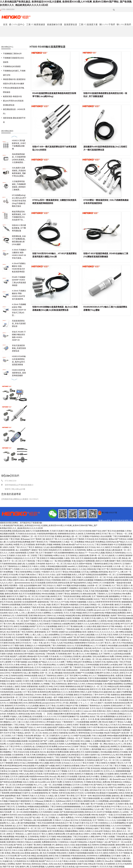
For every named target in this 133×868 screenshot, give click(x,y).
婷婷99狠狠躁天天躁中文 (20, 793)
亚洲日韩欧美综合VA (37, 615)
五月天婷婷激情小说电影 (49, 812)
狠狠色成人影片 (47, 610)
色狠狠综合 (115, 695)
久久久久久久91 (50, 716)
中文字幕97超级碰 (19, 662)
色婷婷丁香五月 (62, 867)
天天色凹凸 (101, 817)
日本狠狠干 (94, 867)
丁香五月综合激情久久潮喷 (83, 837)
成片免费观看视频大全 (109, 716)
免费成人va (91, 550)
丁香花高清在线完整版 (71, 596)
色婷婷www (61, 801)
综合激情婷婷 (34, 741)
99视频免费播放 (72, 831)
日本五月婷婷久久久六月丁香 (100, 766)
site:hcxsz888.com (100, 730)
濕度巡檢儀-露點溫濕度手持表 (14, 120)
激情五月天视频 (6, 591)
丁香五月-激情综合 (35, 547)
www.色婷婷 (5, 804)
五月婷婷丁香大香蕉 (66, 796)
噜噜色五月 (26, 566)
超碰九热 (21, 564)
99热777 (110, 741)
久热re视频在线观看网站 (113, 684)
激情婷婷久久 (127, 588)
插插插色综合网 (90, 558)
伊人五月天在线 (114, 588)
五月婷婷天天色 (99, 662)
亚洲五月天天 (95, 670)
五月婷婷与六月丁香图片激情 (12, 646)
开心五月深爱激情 (27, 545)
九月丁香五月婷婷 (72, 741)
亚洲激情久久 (37, 684)
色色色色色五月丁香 (63, 823)
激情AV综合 (72, 684)
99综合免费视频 (64, 561)
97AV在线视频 (123, 629)
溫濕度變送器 (71, 24)
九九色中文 (65, 736)
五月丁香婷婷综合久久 (12, 566)
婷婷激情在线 (34, 826)
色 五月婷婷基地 (32, 837)
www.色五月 (58, 864)
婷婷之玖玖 (23, 703)
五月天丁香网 (26, 738)
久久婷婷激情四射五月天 (82, 839)
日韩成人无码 (47, 864)
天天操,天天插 (88, 591)
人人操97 (28, 834)
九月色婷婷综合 (19, 861)
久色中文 (124, 591)
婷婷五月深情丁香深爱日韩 (78, 725)
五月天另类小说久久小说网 (105, 847)
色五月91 (74, 820)
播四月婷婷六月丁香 (18, 839)
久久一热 (53, 561)
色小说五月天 (63, 689)
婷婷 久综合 (38, 787)
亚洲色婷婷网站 (87, 809)
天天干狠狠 (54, 850)
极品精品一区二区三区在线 (11, 749)
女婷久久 (79, 711)
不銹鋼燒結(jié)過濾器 (12, 66)
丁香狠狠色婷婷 (55, 542)
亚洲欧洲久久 (47, 637)
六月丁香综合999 (48, 828)
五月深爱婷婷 (109, 864)
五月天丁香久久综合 (62, 858)
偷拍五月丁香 (51, 539)
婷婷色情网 (9, 651)
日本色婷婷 (40, 564)
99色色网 (94, 725)
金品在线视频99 (30, 585)
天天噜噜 (87, 782)
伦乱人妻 (27, 673)
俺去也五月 (79, 607)
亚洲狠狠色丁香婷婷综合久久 (91, 706)
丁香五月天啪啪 (119, 766)
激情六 (29, 531)
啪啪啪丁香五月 (117, 763)
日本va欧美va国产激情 (25, 809)
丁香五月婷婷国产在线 (63, 757)
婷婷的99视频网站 (84, 730)
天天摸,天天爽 (29, 755)
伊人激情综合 (58, 845)
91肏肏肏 (58, 610)
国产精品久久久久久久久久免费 (51, 662)
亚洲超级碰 (49, 858)
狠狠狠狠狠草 (127, 602)
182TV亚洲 (4, 656)
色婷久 (16, 591)
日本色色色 (84, 605)
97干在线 (65, 602)
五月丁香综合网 (111, 618)
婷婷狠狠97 (125, 801)
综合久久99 (13, 613)
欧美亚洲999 (74, 692)
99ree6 (105, 722)
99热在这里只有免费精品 (95, 542)
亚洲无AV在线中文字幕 (80, 768)
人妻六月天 (116, 643)
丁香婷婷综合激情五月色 (103, 564)
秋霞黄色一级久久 (33, 637)
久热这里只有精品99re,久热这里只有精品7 (87, 842)
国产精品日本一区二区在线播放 (45, 738)
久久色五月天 (53, 678)
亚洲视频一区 (78, 618)
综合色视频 (122, 610)
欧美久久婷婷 (85, 831)
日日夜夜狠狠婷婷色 (39, 793)
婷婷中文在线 (123, 787)
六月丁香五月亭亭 (12, 746)
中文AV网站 (83, 676)
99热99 (73, 602)
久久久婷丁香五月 (103, 643)
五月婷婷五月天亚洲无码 (72, 782)
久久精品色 (44, 629)
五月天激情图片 (69, 610)
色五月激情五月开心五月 (88, 588)
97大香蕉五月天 (48, 599)
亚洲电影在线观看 (107, 845)
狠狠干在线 (82, 864)
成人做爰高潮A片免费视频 (119, 730)
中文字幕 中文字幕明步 (115, 790)
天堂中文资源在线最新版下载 (99, 678)
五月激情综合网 (52, 700)
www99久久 (72, 566)
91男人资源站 (49, 847)
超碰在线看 (38, 847)
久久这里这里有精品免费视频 (18, 542)
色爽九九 (100, 618)
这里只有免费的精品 (56, 831)
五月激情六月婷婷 (66, 774)
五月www (65, 763)
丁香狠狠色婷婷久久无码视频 (43, 640)
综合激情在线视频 (53, 760)
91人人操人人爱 (13, 823)
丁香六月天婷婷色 (99, 667)
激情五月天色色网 (122, 605)
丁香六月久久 (21, 547)
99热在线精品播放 (64, 837)
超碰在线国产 (53, 727)
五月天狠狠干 (109, 804)
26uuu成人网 (54, 777)
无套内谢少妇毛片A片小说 (94, 648)
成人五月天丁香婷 (20, 826)
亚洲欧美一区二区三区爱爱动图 (43, 659)
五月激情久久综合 (14, 555)
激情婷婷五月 (76, 594)
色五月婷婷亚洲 (13, 632)
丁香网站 (69, 662)
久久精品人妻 (51, 796)
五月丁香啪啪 (61, 771)
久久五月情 (71, 659)
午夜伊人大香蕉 (38, 566)
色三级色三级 (75, 798)
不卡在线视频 (92, 746)
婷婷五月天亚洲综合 (74, 801)
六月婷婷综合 (63, 842)
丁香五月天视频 (42, 561)
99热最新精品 (84, 640)
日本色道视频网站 (47, 569)
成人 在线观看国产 (23, 550)
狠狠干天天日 (84, 826)
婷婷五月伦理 (55, 763)
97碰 (98, 569)
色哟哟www (32, 839)
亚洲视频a (67, 785)
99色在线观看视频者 (75, 648)
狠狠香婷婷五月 (27, 801)
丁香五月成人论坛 (21, 817)
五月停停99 (18, 760)
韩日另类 (119, 755)
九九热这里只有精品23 (35, 689)
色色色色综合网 (126, 670)
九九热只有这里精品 (65, 643)
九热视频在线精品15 (31, 749)
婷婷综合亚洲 (64, 583)
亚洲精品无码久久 (108, 777)
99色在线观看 (119, 621)
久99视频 (119, 637)
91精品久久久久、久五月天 (28, 610)
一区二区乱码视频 (55, 785)
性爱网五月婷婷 (44, 768)
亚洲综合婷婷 (72, 670)
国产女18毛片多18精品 (27, 856)
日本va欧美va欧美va (74, 834)
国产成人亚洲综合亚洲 (104, 607)
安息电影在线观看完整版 (100, 826)
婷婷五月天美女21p (40, 815)
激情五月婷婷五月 (110, 853)
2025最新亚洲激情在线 (36, 757)
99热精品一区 (120, 626)
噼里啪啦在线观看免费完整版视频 (96, 615)
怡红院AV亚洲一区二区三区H (15, 697)
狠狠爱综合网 (89, 801)
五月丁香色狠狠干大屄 (48, 553)
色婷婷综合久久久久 (60, 692)
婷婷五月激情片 (77, 624)
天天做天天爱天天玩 (81, 823)
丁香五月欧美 (9, 858)
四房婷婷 (8, 826)
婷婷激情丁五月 (77, 790)
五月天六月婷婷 (42, 591)
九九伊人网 (99, 809)
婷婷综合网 (55, 768)
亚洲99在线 (101, 637)
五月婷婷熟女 (21, 807)
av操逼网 (66, 624)
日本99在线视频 (92, 665)
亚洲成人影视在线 (23, 599)
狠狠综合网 (78, 626)
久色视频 (111, 837)
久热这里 (42, 678)
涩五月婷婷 (76, 577)
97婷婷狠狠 (56, 580)
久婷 (38, 711)
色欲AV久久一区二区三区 (56, 564)
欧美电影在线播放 (79, 585)
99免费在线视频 (60, 749)
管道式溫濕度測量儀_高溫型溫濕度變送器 (19, 348)
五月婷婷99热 (80, 550)
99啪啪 (46, 684)
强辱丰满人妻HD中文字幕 (87, 779)
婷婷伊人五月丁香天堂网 (67, 676)
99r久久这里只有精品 (110, 749)
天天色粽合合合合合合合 (26, 534)
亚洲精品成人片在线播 (79, 850)
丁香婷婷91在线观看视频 (10, 605)
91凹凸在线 (8, 845)
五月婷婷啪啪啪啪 (124, 575)
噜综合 (129, 777)
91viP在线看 (107, 566)
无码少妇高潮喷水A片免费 (103, 656)
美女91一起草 (79, 719)
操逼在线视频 (81, 845)
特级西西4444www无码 (39, 777)
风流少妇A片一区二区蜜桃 (34, 760)
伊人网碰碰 (71, 730)
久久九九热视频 (32, 706)
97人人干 (35, 629)
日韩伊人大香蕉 (90, 834)
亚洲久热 (45, 850)
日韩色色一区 (72, 738)
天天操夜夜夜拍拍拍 (8, 564)
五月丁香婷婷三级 (38, 539)
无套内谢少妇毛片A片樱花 (89, 777)
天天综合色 (89, 539)
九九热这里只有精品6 (21, 659)
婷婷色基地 (103, 572)
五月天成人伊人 (22, 719)
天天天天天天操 (106, 867)
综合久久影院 (28, 782)
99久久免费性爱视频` (123, 607)
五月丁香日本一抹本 (83, 796)
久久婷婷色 (102, 621)
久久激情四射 (125, 760)
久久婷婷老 (25, 730)
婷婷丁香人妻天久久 (76, 654)
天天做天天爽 (24, 575)
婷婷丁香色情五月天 (39, 542)
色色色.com (47, 733)
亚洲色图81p (41, 755)
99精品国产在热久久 (28, 727)
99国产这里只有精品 (73, 591)
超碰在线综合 (20, 708)
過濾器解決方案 (55, 24)
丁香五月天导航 (107, 599)
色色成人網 (110, 550)
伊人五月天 (39, 809)
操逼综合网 (84, 555)
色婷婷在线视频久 (92, 752)
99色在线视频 (75, 572)
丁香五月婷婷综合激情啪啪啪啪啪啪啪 (65, 807)
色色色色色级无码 (10, 828)
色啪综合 (103, 588)
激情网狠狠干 (10, 588)
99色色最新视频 (102, 591)
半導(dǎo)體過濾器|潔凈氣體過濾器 (14, 90)
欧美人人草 (77, 575)
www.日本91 (5, 673)
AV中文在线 (42, 727)
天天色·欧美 (54, 656)
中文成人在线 (112, 577)
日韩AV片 (117, 564)
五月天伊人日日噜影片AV (82, 785)
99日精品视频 (106, 752)
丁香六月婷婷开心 (57, 629)
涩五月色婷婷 (61, 640)
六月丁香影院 (17, 736)
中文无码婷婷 (98, 839)
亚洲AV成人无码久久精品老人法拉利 (112, 711)
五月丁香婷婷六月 (86, 738)
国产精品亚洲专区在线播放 (36, 831)
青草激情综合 (116, 782)
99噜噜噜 (57, 545)
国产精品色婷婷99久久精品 (81, 583)
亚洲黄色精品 (126, 746)
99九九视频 (100, 553)
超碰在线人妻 (117, 796)
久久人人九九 (110, 820)
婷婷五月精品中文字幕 (69, 706)
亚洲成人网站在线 (12, 853)
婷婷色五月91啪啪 (120, 752)
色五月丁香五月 (56, 779)
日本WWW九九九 (108, 755)
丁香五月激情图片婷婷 (33, 618)
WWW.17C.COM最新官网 (103, 583)
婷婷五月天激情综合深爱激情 (67, 766)
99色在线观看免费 (44, 820)
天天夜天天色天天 (7, 635)
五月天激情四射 (123, 768)
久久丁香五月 (117, 585)
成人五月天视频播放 (76, 828)
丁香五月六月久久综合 (46, 575)
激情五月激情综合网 (56, 834)
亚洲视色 (58, 536)
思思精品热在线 (18, 531)
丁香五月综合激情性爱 (45, 823)
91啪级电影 (74, 605)
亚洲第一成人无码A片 (68, 678)
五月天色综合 (124, 635)
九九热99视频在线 (72, 744)
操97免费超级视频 (28, 823)
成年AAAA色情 (97, 640)
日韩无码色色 (127, 561)
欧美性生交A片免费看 (47, 839)
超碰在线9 (108, 692)
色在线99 (108, 703)
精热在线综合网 (89, 594)
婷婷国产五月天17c (37, 626)
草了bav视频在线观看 (39, 790)
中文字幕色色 (112, 858)
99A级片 (50, 757)
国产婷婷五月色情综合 (86, 637)
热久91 (43, 752)
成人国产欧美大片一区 (114, 842)
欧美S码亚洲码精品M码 (12, 766)
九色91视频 (121, 820)
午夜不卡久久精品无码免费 (79, 815)
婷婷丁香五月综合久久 (47, 585)
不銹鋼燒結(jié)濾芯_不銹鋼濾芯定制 (14, 73)
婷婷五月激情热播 (44, 845)
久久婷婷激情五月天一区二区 (94, 577)
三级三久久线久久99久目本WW (29, 722)
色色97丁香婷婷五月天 (33, 621)
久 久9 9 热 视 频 (92, 719)
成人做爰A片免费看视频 (122, 692)
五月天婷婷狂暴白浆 (36, 697)
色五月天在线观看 (38, 583)
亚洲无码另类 (52, 583)
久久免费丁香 (66, 667)
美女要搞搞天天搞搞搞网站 (107, 793)
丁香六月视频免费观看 (116, 817)
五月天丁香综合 (62, 572)
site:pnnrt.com (99, 610)
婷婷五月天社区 (22, 643)
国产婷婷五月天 (100, 785)
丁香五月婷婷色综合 (58, 684)
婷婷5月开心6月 (6, 779)
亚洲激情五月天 (36, 719)
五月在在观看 (51, 689)
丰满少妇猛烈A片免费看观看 (83, 561)
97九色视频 (40, 766)
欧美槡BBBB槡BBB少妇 (68, 553)
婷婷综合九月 (8, 615)
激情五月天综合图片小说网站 (117, 547)
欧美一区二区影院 (29, 555)
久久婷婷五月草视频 (65, 665)
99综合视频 (20, 837)
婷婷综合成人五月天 (32, 667)
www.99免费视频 (47, 730)
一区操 (110, 815)
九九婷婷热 (50, 867)
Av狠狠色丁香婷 (29, 607)
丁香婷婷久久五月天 (71, 809)
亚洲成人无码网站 (7, 864)
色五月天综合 (90, 547)
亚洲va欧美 (34, 752)
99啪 (99, 834)
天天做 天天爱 (17, 700)
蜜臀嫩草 (62, 738)
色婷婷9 (107, 706)
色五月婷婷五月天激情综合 (50, 624)
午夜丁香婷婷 (25, 804)
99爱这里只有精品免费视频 (58, 708)
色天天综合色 (8, 820)
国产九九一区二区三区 (109, 760)
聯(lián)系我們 (124, 24)
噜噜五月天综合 (49, 695)
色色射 (110, 621)
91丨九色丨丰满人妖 (38, 643)
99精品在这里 (113, 686)
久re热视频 (58, 809)
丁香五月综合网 (110, 640)
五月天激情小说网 (118, 856)
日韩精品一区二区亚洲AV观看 (101, 605)
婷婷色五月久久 (70, 697)
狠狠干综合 (97, 531)
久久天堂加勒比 (66, 656)
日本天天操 (116, 834)
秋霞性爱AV (11, 842)
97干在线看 (98, 804)
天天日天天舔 (90, 787)
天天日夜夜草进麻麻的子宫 (68, 716)
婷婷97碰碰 (123, 651)
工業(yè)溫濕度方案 (88, 24)
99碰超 (79, 613)
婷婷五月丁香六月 (109, 629)
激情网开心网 (95, 722)
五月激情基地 (96, 566)
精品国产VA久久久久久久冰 (50, 861)
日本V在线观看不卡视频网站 (66, 588)
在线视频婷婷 (78, 547)
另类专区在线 (64, 793)
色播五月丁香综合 (116, 722)
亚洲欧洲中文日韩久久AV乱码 (107, 673)
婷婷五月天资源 (59, 637)
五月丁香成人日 (52, 706)
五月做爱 (8, 847)
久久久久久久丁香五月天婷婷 (82, 763)
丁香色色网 (50, 654)
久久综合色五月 (28, 744)
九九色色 (80, 861)
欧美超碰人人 (33, 624)
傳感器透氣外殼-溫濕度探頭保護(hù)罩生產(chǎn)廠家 (14, 81)
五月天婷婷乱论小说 (68, 635)
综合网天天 (98, 771)
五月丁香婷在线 (28, 561)
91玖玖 (96, 599)
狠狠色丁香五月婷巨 (40, 550)
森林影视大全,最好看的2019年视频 (31, 588)
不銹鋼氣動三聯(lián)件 (12, 54)
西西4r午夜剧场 (85, 564)
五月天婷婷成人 (72, 555)
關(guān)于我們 (107, 24)
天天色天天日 (116, 725)
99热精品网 (70, 615)
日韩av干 (84, 766)
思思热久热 (35, 730)
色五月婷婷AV (93, 845)
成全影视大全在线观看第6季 (25, 602)
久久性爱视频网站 (118, 823)
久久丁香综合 (117, 534)
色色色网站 (84, 716)
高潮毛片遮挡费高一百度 (13, 585)
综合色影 (97, 629)
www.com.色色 (90, 711)
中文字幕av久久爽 (94, 700)
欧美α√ (33, 575)
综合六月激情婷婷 (64, 839)
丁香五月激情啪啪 (45, 555)
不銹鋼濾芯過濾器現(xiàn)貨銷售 (13, 60)
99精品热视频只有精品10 (67, 826)
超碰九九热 (66, 755)
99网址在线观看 (125, 632)
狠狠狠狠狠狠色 (71, 864)
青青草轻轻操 (84, 733)
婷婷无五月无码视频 (65, 695)
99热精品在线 (83, 689)
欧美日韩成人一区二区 (14, 621)
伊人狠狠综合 (123, 640)
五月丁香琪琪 (52, 632)
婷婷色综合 (36, 864)
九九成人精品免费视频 (52, 547)
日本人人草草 (61, 804)
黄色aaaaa (25, 539)
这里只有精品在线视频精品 (54, 618)
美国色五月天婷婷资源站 (115, 553)
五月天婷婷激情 (70, 779)
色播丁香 (89, 804)
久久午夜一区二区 (120, 566)
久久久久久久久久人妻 (109, 632)
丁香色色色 (70, 629)
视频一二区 (7, 760)
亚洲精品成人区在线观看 (32, 716)
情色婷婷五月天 (55, 550)
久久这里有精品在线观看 (121, 654)
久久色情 (52, 826)
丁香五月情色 (19, 725)
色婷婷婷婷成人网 (121, 719)
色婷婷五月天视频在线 (84, 774)
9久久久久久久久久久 (64, 719)
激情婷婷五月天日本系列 (15, 706)
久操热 (67, 558)
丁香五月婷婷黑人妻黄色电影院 (33, 632)
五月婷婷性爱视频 (37, 867)
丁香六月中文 (114, 591)
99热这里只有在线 (95, 864)
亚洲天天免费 (56, 782)
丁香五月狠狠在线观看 (91, 798)
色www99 (116, 779)
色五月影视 (115, 624)
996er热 (95, 815)
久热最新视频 (62, 815)
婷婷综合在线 (24, 714)
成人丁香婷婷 (31, 779)
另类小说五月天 (77, 558)
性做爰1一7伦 (86, 744)
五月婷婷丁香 (32, 553)
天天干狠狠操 (124, 853)
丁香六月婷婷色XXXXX (35, 725)
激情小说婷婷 (16, 681)
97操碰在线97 (14, 801)
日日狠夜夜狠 (64, 856)
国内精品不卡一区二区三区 (29, 828)
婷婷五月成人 (79, 665)
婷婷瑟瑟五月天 (78, 755)
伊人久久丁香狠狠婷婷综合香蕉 (102, 676)
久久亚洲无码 (26, 746)
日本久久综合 (17, 850)
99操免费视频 (8, 837)
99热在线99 (113, 727)
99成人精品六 (72, 569)
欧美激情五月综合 (43, 580)
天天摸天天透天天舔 (57, 670)
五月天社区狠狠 (120, 815)
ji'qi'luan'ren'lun (64, 746)
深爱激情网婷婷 (77, 760)
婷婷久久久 (66, 580)
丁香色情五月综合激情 (82, 667)
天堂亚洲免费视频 (82, 646)
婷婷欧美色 (64, 850)
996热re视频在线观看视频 (118, 736)
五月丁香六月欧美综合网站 (112, 569)
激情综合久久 (61, 725)
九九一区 (37, 605)
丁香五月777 (109, 809)
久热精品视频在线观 (35, 858)
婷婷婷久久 (117, 812)
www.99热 (59, 847)
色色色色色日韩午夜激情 (24, 654)
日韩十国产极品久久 (119, 798)
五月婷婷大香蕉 (122, 804)
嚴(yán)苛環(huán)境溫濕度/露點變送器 (13, 103)
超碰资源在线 (43, 602)
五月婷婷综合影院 (16, 676)
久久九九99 (89, 624)
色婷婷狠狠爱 (21, 553)
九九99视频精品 (24, 629)
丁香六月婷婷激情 (58, 646)
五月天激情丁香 (29, 845)
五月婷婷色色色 (85, 820)
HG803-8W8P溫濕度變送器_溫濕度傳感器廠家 (19, 373)
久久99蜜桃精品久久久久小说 (43, 804)
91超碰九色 (8, 861)
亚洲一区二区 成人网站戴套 (51, 673)
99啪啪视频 (126, 861)
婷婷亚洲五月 (87, 771)
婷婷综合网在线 (35, 703)
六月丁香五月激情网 (113, 839)
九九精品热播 (32, 651)
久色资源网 (28, 847)
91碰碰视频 (81, 602)
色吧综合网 (86, 596)
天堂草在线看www (51, 774)
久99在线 (61, 615)
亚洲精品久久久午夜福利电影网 (37, 646)
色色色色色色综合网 (121, 703)
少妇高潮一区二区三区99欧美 (99, 585)
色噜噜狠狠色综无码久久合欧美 (70, 534)
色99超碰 (98, 684)
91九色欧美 (109, 555)
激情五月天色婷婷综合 (83, 695)
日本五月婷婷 (59, 686)
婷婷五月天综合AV (102, 624)
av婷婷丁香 (71, 637)
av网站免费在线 (10, 711)
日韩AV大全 (51, 615)
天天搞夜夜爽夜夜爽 (40, 531)
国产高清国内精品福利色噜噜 (72, 812)
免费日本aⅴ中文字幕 (32, 850)
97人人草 (122, 744)
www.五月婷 (115, 697)
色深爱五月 (43, 686)
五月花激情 (109, 774)
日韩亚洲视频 (119, 867)
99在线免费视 (6, 531)
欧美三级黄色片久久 (91, 632)
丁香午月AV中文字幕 (101, 695)
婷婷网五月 (115, 746)
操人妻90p (85, 651)
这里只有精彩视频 (64, 575)
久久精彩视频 (12, 703)
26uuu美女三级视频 (113, 861)
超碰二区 (79, 629)
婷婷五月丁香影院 (121, 599)
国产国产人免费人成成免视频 (52, 741)
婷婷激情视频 (33, 763)
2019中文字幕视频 (104, 812)
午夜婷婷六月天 (48, 572)
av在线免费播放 (75, 632)
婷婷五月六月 (95, 689)
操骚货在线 (65, 787)
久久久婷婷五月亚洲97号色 (93, 807)
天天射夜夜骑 (61, 654)
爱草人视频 (13, 790)
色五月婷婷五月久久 (67, 711)
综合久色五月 (73, 564)
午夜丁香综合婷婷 (26, 771)
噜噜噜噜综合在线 (73, 686)
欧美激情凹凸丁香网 (76, 804)
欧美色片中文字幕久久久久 (116, 807)
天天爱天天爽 (28, 681)
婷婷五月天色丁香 (103, 534)
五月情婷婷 (112, 714)
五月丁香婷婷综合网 (100, 596)
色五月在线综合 (101, 539)
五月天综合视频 (97, 733)
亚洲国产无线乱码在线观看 (77, 681)
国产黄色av (53, 790)
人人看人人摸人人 (36, 635)
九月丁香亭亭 (122, 847)
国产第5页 (18, 845)
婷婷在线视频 (125, 686)
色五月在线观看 (18, 637)
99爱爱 (16, 545)
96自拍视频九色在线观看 (118, 646)
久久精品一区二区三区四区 (78, 749)
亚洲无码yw (111, 542)
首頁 (5, 24)
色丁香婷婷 (53, 793)
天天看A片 (57, 820)
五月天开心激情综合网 (19, 777)
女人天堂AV (103, 757)
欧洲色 (78, 615)
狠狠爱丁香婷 (115, 561)
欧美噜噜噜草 (60, 648)
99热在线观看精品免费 (14, 667)
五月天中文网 (19, 779)
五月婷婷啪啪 (23, 577)
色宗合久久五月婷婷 (102, 738)
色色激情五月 (21, 624)
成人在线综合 (104, 659)
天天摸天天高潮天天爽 (59, 531)
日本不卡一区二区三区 (12, 561)
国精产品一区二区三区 (28, 596)
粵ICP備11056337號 (109, 513)
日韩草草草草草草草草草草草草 (108, 602)
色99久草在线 (36, 714)
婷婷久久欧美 (9, 547)
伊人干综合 (51, 643)
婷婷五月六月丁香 (65, 626)
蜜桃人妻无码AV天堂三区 (95, 790)
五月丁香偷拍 (111, 610)
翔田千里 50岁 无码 (11, 867)
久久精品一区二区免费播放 (73, 542)
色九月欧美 (42, 577)
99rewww (126, 725)
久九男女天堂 (61, 828)
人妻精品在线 (104, 746)
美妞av (81, 553)
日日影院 (37, 572)
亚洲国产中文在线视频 (84, 673)
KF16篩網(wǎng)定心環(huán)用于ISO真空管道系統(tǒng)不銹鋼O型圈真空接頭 (19, 201)
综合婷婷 (50, 588)
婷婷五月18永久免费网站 (41, 613)
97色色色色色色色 (78, 856)
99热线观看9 (73, 640)
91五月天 (98, 853)
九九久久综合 (81, 700)
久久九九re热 (63, 539)
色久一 (123, 749)
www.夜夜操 (25, 853)
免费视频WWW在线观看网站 (83, 858)
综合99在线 (40, 654)
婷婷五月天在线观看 (69, 777)
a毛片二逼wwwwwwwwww (19, 583)
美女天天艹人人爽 (116, 572)
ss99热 (125, 812)
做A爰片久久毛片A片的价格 (80, 531)
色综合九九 (113, 744)
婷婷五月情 (53, 856)
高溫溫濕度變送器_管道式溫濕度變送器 (19, 323)
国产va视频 (50, 766)
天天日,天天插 (69, 613)
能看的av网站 (65, 727)
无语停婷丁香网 (22, 635)
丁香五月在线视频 (78, 727)
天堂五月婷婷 (112, 635)
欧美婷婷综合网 (44, 692)
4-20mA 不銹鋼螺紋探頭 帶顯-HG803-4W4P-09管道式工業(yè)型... (19, 310)
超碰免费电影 (10, 796)
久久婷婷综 (120, 555)
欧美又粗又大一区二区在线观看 (115, 700)
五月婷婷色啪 (89, 534)
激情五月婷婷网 (121, 774)
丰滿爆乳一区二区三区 (64, 599)
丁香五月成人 (104, 725)
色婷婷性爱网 (39, 700)
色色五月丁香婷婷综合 (47, 676)
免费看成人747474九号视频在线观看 (81, 817)
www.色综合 (28, 700)
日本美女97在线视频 (24, 785)
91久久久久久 (88, 545)
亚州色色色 (95, 768)
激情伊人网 (24, 867)
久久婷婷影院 (57, 613)
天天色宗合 (65, 760)
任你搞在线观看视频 (49, 711)
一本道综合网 (84, 670)
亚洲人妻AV (107, 689)
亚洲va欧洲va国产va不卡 (71, 545)
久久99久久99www (86, 684)
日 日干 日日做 (46, 749)
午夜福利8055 (17, 673)
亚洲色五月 (44, 558)
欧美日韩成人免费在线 (101, 782)
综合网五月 (73, 733)
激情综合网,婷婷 (11, 594)
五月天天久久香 (74, 771)
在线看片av (63, 632)
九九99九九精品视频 (86, 635)
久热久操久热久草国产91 (106, 787)
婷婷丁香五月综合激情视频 (113, 531)
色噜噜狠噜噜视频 (123, 771)
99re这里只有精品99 (51, 621)
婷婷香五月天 (56, 596)
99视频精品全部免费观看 (104, 580)
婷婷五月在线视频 (21, 626)
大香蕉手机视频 (54, 755)
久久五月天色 (101, 635)
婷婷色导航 (117, 678)
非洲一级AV (20, 689)
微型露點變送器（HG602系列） (14, 111)
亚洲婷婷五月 (68, 550)
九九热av (66, 820)
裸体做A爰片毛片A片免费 (38, 656)
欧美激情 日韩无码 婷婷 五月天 (83, 708)
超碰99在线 (90, 607)
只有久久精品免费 (99, 736)
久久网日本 (88, 629)
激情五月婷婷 (20, 686)
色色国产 (102, 815)
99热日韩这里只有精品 (26, 711)
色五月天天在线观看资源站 (30, 594)
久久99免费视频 (102, 801)
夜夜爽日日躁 (20, 651)
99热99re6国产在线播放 (36, 708)
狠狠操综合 (50, 725)
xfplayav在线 (21, 858)
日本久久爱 (116, 558)
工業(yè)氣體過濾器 (36, 24)
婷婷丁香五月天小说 (120, 689)
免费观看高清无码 (49, 842)
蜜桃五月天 (65, 768)
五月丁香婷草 (104, 654)
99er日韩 (110, 648)
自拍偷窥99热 (49, 719)
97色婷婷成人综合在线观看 (101, 536)
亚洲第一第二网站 (100, 744)
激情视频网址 (114, 596)
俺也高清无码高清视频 (102, 796)
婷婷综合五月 (90, 812)
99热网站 (121, 785)
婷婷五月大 (124, 673)
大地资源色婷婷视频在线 (46, 534)
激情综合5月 (19, 831)
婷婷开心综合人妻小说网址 (24, 580)
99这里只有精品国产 (112, 733)
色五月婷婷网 (41, 744)
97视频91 (9, 558)
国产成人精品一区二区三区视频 (42, 817)
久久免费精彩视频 (98, 741)
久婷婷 (11, 553)
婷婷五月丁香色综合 (15, 834)
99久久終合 (36, 599)
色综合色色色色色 (67, 700)
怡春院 (69, 618)
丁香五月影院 (104, 828)
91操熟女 (73, 689)
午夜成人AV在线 (69, 861)
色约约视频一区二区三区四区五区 (104, 651)
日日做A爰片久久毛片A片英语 (19, 684)
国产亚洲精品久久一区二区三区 (94, 686)
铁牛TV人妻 (119, 741)
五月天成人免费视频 (89, 572)
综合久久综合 (69, 845)
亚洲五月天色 (90, 618)
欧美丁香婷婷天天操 (25, 796)
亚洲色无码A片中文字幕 (44, 648)
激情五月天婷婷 (84, 697)
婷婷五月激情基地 (60, 733)
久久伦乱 (82, 569)
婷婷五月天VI (88, 613)
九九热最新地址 (77, 787)
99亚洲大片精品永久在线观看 (29, 842)
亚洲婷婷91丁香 (41, 681)
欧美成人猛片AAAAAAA (79, 867)
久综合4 (52, 815)
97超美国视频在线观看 (84, 853)
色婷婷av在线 (112, 662)
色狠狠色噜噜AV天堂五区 (84, 643)
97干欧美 (110, 637)
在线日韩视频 (14, 648)
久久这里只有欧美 (14, 744)
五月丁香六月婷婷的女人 (100, 823)
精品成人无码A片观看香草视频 (101, 850)
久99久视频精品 (91, 654)
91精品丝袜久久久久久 (51, 667)
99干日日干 (125, 624)
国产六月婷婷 (14, 569)
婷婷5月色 (61, 659)
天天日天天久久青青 (11, 665)
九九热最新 (30, 564)
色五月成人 (53, 681)
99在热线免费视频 (28, 591)
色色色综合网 (69, 673)
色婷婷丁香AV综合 (118, 615)
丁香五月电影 (14, 539)
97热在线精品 (127, 643)
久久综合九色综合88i (28, 768)
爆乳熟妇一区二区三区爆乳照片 (47, 736)
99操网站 (35, 673)
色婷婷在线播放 (15, 670)
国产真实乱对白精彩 (8, 577)
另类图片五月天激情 (48, 837)
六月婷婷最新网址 (7, 689)
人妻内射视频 (95, 749)
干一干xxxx (90, 553)
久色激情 (71, 853)
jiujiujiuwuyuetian (11, 768)
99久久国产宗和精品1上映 (25, 820)
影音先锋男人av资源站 (109, 665)
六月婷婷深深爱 (21, 615)
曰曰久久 (70, 646)
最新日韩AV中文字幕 (105, 626)
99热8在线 (91, 569)
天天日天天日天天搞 (46, 536)
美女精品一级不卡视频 (54, 697)
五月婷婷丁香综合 (63, 594)
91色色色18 (67, 547)
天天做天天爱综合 (123, 809)
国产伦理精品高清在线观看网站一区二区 (99, 575)
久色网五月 (99, 861)
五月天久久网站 (71, 847)
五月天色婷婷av (115, 594)
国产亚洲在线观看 (85, 847)
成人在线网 (105, 798)
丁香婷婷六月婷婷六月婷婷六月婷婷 (29, 798)
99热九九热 (24, 774)
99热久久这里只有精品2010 (91, 692)
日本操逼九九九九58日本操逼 (57, 798)
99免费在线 (18, 847)
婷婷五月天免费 (102, 561)
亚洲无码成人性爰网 (84, 610)
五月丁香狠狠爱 (6, 763)
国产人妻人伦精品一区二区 (87, 659)
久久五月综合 (39, 796)
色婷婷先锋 (82, 678)
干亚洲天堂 (106, 834)
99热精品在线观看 (108, 768)
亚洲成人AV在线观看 (23, 787)
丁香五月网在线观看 (51, 787)
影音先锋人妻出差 (44, 607)
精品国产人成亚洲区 (18, 656)
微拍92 (42, 706)
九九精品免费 (8, 708)
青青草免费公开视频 (44, 545)
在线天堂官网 (43, 779)
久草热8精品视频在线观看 (56, 566)
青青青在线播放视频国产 (99, 681)
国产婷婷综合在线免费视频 (11, 782)
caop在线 (18, 692)
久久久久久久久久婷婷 (29, 569)
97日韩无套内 (6, 659)
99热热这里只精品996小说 (63, 607)
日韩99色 (118, 656)
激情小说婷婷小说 (92, 755)
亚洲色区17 (9, 787)
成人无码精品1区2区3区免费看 (45, 746)
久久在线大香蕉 (90, 626)
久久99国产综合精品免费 (81, 736)
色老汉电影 (39, 771)
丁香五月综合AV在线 (21, 752)
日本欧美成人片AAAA (33, 695)
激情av (112, 539)
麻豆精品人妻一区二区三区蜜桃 (76, 536)
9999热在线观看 (31, 676)
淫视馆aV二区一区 (29, 536)
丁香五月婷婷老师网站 (23, 572)
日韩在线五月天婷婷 (56, 744)
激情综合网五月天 (77, 752)
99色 (51, 686)
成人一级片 (60, 817)
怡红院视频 (89, 861)
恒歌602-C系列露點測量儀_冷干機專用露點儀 (19, 228)
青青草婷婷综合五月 (8, 610)
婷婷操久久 (128, 656)
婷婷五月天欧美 (36, 774)
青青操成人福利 (92, 828)
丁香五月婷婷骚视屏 (121, 536)
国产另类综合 (121, 539)
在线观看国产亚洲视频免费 (49, 651)
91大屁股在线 (32, 861)
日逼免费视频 (51, 626)
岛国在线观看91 (107, 719)
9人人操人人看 (16, 607)
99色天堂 (15, 804)
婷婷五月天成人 (20, 763)
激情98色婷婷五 (104, 558)
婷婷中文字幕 (101, 837)
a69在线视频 (114, 801)
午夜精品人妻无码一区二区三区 (29, 733)
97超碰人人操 (16, 716)
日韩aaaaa (39, 801)
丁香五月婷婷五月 (102, 763)
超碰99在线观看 (122, 580)
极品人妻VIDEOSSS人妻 (117, 667)
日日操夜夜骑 (17, 755)
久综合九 (91, 602)
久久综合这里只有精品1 (101, 831)
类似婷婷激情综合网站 (70, 651)
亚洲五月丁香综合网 (60, 605)
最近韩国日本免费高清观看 (58, 752)
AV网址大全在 (59, 555)
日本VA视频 (98, 774)
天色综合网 (28, 736)
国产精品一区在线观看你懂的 (85, 757)
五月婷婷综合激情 (92, 760)
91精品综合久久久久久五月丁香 (26, 558)
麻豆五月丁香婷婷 (77, 539)
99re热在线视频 (48, 594)
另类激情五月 (12, 714)
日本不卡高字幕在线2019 (97, 727)
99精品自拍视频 (56, 558)
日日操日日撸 (44, 596)
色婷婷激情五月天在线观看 (12, 695)
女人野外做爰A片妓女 (52, 722)
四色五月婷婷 (124, 793)
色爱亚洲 (119, 676)
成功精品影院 (42, 856)
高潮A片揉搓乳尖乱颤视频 (82, 580)
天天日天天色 (18, 618)
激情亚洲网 (120, 845)
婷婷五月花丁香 (117, 659)
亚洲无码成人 (84, 566)
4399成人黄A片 (26, 665)
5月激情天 (103, 646)
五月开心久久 (109, 771)
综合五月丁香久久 (40, 834)
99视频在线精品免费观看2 (115, 613)
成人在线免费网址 (52, 635)
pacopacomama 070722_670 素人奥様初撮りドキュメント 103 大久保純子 (73, 703)
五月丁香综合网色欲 (110, 670)
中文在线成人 (8, 686)
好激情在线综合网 (57, 591)
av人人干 (94, 646)
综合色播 (100, 550)
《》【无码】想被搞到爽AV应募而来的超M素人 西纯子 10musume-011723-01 (74, 714)
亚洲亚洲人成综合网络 (87, 621)
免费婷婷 (44, 826)
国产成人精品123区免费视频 (59, 577)
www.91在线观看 (25, 815)
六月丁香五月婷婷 (29, 692)
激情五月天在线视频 (69, 621)
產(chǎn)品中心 (17, 24)
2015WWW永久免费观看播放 (98, 856)
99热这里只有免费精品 (82, 662)
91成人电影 (46, 605)
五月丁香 (62, 681)
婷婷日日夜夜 (60, 569)
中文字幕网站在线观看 (84, 599)
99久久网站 (8, 580)
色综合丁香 (94, 716)
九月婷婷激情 (90, 793)
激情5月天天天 (12, 596)
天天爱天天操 (50, 771)
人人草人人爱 (24, 613)
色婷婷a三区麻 (115, 757)
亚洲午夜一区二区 (97, 555)
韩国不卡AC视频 (64, 585)
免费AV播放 (121, 777)
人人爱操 (49, 809)
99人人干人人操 (40, 785)
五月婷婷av (119, 850)
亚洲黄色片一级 (105, 779)
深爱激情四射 (32, 686)
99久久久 (100, 547)
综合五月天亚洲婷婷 (104, 708)
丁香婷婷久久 (102, 594)
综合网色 (9, 545)
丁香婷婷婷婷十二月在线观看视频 (75, 722)
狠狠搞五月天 (65, 790)
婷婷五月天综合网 (10, 575)
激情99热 (33, 577)
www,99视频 (33, 662)
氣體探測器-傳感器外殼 (12, 96)
